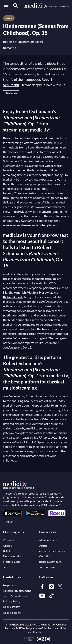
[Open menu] (6, 5)
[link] (12, 513)
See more (11, 93)
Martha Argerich (14, 292)
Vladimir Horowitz (40, 292)
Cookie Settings (12, 613)
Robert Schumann (15, 42)
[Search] (15, 5)
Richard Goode (13, 297)
